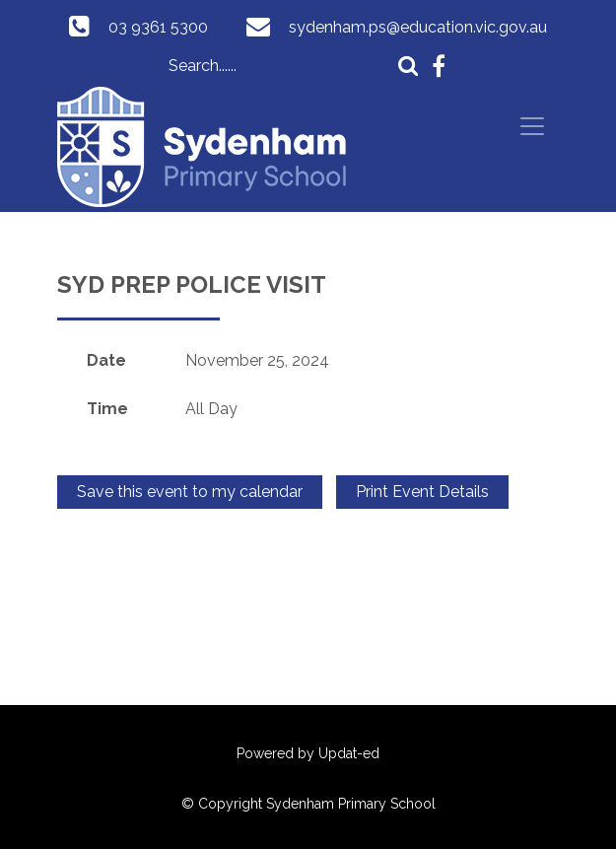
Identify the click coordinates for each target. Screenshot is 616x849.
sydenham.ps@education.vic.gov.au (418, 27)
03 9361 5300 (158, 27)
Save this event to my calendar (190, 492)
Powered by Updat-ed (308, 753)
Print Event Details (422, 492)
